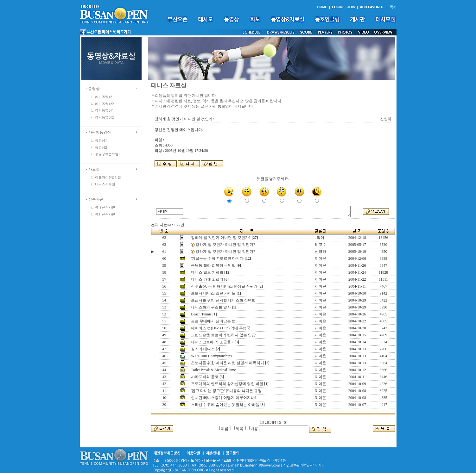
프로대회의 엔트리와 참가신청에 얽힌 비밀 (227, 384)
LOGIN (337, 7)
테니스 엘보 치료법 (207, 272)
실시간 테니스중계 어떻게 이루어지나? (224, 398)
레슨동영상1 (105, 97)
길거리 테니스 (203, 349)
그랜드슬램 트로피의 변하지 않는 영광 (223, 335)
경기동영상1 (105, 110)
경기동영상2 (105, 117)
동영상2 (101, 147)
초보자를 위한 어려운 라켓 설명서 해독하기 (228, 363)
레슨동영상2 (105, 104)
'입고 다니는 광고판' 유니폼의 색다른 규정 (226, 391)
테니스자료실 (105, 184)
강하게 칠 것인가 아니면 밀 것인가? (221, 238)
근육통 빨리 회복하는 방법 (213, 265)
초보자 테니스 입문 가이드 (213, 293)
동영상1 (101, 140)
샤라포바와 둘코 (205, 377)
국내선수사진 (105, 207)
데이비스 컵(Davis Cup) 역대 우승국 (221, 328)
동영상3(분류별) (107, 154)
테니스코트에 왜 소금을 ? (212, 342)
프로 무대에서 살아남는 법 (213, 321)
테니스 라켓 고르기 (207, 279)
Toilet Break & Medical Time (213, 370)
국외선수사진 (105, 214)
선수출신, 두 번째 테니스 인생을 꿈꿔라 (224, 286)
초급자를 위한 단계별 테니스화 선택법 (223, 300)
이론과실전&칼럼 (108, 177)
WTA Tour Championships (211, 356)
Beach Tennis (201, 314)
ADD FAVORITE (372, 7)
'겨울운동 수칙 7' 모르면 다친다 (217, 258)
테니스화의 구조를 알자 (211, 307)
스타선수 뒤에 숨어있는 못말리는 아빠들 (225, 405)
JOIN (351, 7)
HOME (322, 7)
